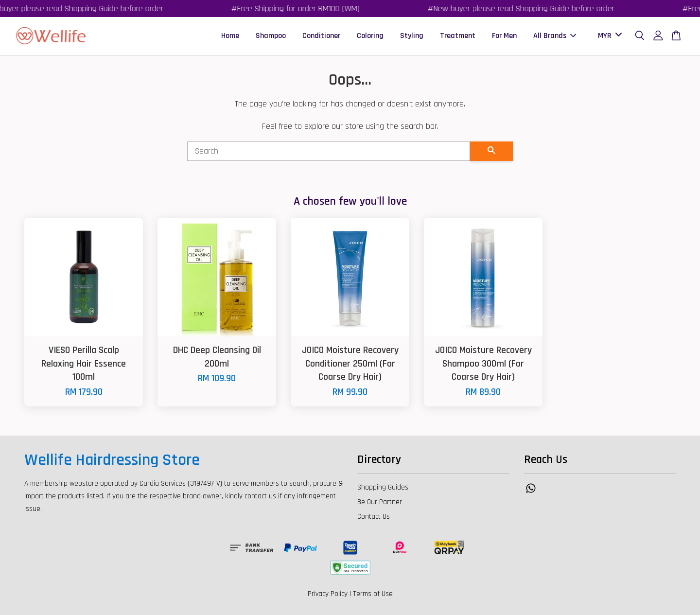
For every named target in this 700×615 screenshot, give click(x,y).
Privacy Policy (328, 594)
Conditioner (321, 36)
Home (230, 36)
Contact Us (374, 517)
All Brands (555, 36)
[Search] (329, 151)
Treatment (458, 36)
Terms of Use (373, 594)
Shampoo (271, 36)
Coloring (370, 36)
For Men (504, 36)
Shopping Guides (383, 487)
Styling (412, 36)
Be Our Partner (380, 502)
